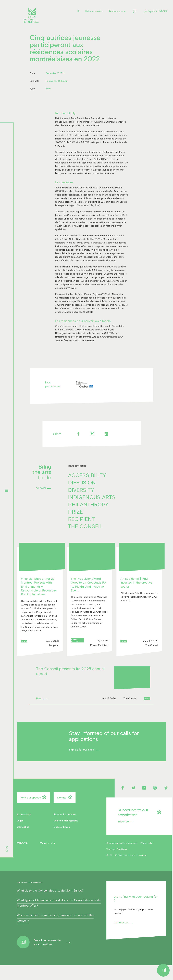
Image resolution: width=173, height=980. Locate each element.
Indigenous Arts (92, 498)
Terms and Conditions (117, 850)
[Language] (78, 11)
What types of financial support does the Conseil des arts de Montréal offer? (59, 917)
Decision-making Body (66, 822)
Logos (20, 822)
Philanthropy (88, 506)
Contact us (23, 828)
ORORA (22, 844)
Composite (48, 844)
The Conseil (85, 527)
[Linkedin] (106, 435)
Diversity (81, 491)
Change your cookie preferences (122, 844)
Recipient (81, 520)
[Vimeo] (166, 789)
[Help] (163, 970)
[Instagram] (155, 789)
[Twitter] (92, 435)
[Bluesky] (133, 789)
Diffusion (82, 484)
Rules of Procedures (65, 816)
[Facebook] (78, 435)
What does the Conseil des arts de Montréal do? (50, 905)
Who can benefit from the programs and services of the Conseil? (55, 932)
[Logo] (31, 16)
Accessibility (87, 476)
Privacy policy (147, 844)
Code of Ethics (62, 828)
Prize (76, 513)
